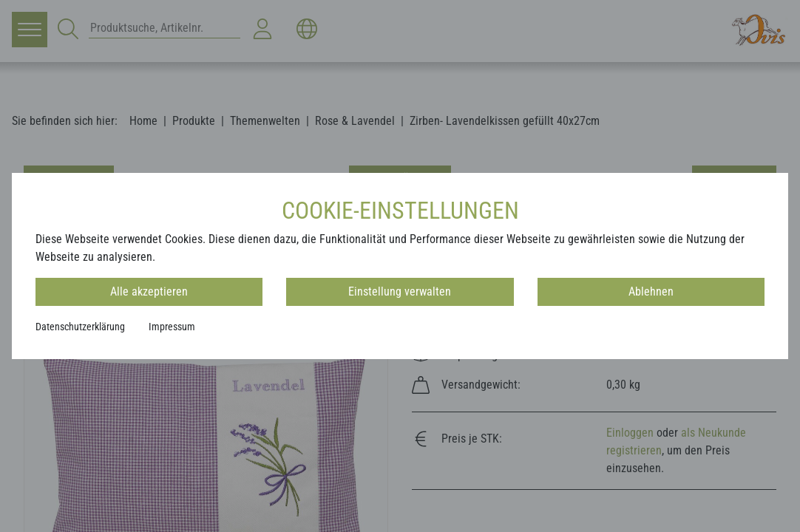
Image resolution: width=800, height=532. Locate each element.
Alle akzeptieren (149, 291)
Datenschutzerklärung (80, 327)
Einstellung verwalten (400, 291)
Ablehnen (651, 291)
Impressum (172, 327)
